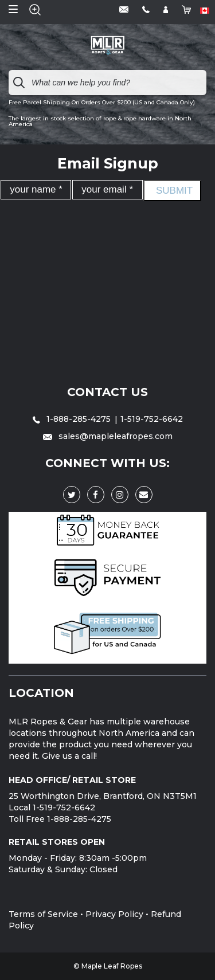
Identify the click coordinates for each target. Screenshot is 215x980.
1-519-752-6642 (152, 419)
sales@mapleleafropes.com (108, 436)
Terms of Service (43, 914)
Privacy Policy (114, 914)
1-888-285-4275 (73, 419)
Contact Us (107, 392)
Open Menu (13, 9)
